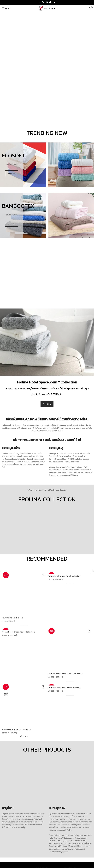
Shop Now (12, 173)
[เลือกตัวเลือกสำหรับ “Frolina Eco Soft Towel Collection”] (24, 736)
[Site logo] (47, 8)
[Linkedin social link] (54, 2)
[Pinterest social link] (50, 2)
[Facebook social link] (40, 2)
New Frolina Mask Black (12, 618)
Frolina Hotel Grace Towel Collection (64, 576)
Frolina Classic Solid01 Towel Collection (65, 674)
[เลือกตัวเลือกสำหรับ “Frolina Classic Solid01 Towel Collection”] (70, 681)
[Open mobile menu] (6, 8)
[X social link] (43, 2)
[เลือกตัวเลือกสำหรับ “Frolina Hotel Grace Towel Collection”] (70, 583)
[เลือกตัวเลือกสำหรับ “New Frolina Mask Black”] (24, 625)
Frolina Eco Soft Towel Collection (17, 730)
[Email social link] (47, 2)
